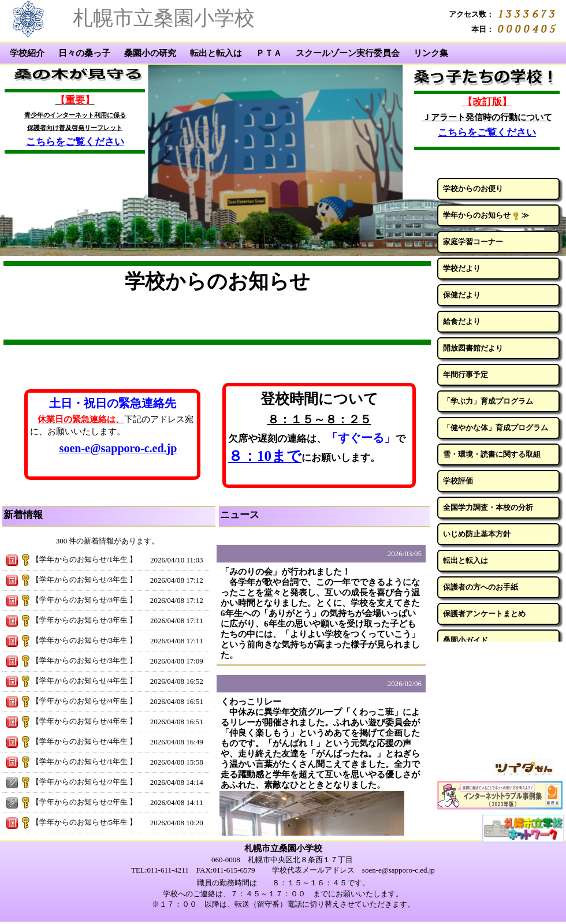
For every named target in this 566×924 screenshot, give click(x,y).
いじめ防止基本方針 (477, 534)
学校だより (462, 268)
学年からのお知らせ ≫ (486, 215)
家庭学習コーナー (473, 242)
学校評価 (458, 481)
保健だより (462, 295)
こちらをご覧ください (75, 142)
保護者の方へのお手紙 (481, 587)
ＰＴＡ (269, 53)
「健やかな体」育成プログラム (496, 428)
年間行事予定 (466, 375)
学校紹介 (27, 53)
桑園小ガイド (466, 640)
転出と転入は (216, 53)
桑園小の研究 (150, 53)
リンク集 (431, 53)
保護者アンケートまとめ (484, 614)
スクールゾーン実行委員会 (348, 53)
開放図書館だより (473, 348)
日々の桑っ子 (84, 53)
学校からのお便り (473, 189)
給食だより (462, 321)
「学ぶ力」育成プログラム (488, 401)
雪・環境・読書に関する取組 (492, 454)
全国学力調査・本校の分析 (488, 507)
